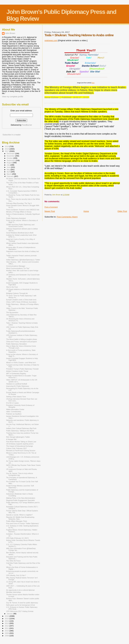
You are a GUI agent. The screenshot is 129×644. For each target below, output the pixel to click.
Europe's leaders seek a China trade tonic (21, 300)
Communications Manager (16, 266)
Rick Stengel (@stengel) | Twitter (18, 437)
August (10, 163)
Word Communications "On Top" (18, 268)
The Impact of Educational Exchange (20, 446)
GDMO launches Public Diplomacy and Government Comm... (20, 226)
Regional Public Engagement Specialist (20, 500)
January (10, 614)
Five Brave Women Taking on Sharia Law (21, 442)
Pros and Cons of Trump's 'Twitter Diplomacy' (23, 523)
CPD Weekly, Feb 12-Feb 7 (16, 575)
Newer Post (50, 211)
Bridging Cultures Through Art (17, 293)
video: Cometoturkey (14, 412)
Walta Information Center (15, 409)
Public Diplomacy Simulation (16, 344)
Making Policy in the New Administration (21, 498)
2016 (7, 616)
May (9, 170)
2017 (7, 151)
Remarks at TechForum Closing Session (21, 451)
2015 (7, 618)
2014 (7, 621)
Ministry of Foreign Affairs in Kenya (19, 212)
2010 (7, 631)
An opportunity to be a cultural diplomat (20, 590)
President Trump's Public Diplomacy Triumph (22, 369)
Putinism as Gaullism (14, 414)
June (9, 167)
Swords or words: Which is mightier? (19, 515)
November (11, 156)
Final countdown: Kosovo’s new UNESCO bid (23, 210)
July (9, 165)
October (10, 158)
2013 (7, 623)
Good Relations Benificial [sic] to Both (20, 233)
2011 (7, 628)
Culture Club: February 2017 (16, 448)
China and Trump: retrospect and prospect (21, 342)
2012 (7, 626)
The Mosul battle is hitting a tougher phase (22, 339)
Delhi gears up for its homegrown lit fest (21, 605)
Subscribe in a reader (11, 135)
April (9, 172)
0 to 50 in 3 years (12, 403)
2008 (7, 636)
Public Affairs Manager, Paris (17, 521)
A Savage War (11, 439)
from (93, 83)
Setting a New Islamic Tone (16, 397)
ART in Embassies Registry (16, 373)
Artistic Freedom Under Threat (17, 371)
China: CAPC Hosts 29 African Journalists (21, 302)
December (11, 154)
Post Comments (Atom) (67, 217)
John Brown (10, 33)
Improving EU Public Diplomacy (18, 386)
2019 (7, 146)
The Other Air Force (13, 561)
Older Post (122, 211)
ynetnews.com (51, 40)
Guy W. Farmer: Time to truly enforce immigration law (20, 474)
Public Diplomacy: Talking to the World (20, 431)
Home (86, 211)
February (10, 176)
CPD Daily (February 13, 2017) (17, 538)
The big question (12, 312)
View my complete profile (13, 97)
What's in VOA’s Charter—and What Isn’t (21, 363)
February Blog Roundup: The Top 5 (19, 203)
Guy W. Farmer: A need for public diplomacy (22, 603)
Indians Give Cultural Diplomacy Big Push (21, 428)
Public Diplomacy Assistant (16, 218)
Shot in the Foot (12, 287)
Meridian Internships (14, 592)
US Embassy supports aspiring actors (20, 444)
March (9, 174)
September (11, 160)
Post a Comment (51, 207)
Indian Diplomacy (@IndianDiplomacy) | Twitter (23, 260)
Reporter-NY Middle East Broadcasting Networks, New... (20, 518)
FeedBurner (27, 125)
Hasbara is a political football (17, 384)
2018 (7, 149)
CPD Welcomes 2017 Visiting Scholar (20, 611)
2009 (7, 633)
